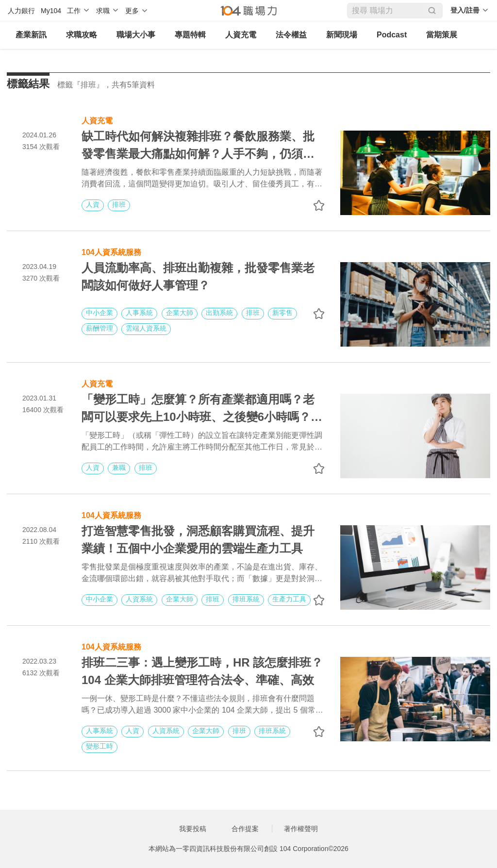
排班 (119, 204)
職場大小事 (136, 35)
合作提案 (245, 829)
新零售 (282, 313)
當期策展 (442, 35)
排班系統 (246, 599)
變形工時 (99, 746)
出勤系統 (219, 313)
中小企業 (99, 313)
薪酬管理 (99, 328)
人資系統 (139, 599)
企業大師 (180, 313)
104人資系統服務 (111, 251)
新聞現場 (342, 35)
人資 (93, 204)
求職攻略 (82, 35)
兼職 (119, 467)
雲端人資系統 (146, 328)
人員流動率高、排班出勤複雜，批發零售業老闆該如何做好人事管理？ (198, 276)
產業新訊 (31, 35)
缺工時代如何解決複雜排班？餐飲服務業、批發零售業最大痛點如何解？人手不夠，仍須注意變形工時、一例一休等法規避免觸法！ (198, 146)
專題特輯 (190, 35)
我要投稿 (193, 829)
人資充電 (241, 35)
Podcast (392, 35)
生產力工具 (289, 599)
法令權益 (291, 35)
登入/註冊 (465, 10)
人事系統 (139, 313)
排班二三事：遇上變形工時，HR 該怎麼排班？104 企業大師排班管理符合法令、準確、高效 (202, 671)
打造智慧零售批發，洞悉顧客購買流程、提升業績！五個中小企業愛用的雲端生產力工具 (198, 540)
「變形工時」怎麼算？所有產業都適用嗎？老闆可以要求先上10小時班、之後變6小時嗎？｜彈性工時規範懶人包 (202, 409)
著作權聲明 (301, 829)
